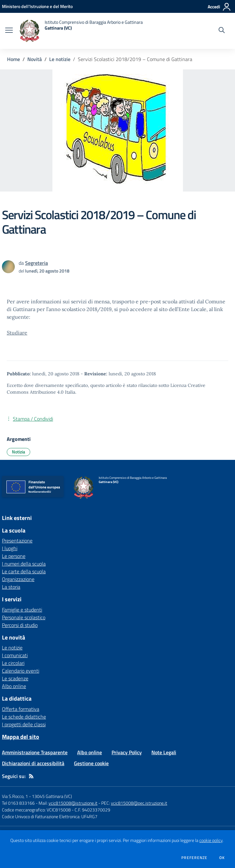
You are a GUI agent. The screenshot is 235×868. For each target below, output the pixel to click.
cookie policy (211, 840)
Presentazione (17, 541)
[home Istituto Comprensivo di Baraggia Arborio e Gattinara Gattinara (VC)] (81, 31)
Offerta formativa (21, 709)
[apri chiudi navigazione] (9, 31)
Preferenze (194, 858)
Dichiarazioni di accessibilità (33, 763)
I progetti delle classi (24, 724)
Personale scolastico (24, 617)
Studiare (17, 333)
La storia (11, 587)
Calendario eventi (21, 671)
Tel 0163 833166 (18, 803)
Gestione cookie (91, 763)
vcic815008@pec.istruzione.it (139, 803)
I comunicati (15, 655)
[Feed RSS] (31, 776)
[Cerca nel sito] (222, 31)
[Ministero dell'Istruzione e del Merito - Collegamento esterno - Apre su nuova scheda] (37, 6)
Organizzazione (18, 579)
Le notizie (60, 59)
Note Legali (164, 752)
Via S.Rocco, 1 (15, 796)
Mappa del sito (21, 737)
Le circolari (13, 663)
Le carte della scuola (24, 571)
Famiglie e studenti (22, 610)
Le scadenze (15, 678)
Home (14, 59)
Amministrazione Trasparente (35, 752)
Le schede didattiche (24, 717)
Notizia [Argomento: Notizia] (18, 452)
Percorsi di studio (20, 625)
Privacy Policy (127, 752)
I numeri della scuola (24, 564)
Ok (222, 858)
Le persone (14, 556)
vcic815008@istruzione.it (73, 803)
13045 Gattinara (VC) (52, 796)
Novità (35, 59)
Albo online (14, 686)
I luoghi (10, 548)
